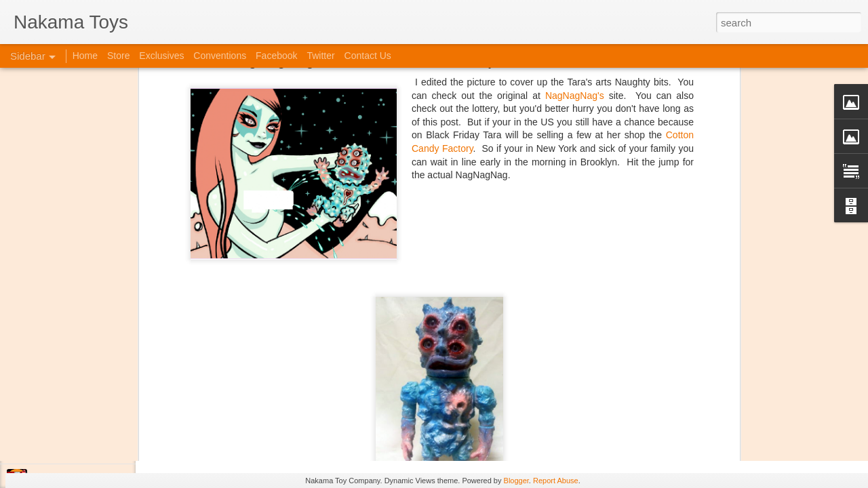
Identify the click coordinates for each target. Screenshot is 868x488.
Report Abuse (556, 481)
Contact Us (368, 56)
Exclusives (161, 56)
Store (118, 56)
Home (85, 56)
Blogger (516, 481)
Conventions (220, 56)
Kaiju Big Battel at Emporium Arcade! (100, 418)
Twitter (320, 56)
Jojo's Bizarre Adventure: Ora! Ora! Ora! (105, 449)
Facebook (276, 56)
